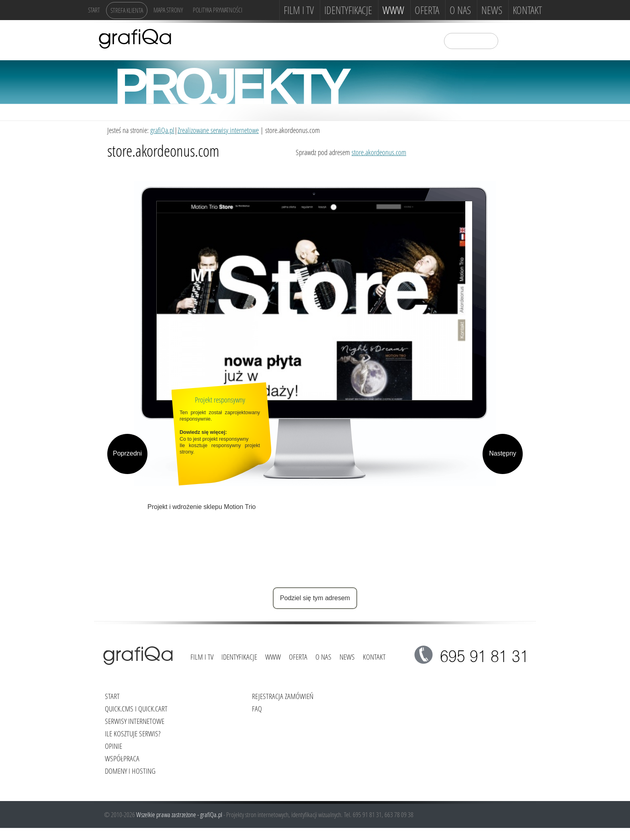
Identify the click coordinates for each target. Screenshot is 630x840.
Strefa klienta (127, 10)
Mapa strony (168, 10)
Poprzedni (127, 453)
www (393, 10)
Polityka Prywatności (218, 10)
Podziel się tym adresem (315, 598)
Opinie (114, 746)
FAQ (257, 708)
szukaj (509, 40)
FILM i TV (299, 10)
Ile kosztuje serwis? (133, 733)
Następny (503, 453)
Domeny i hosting (130, 771)
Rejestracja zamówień (283, 696)
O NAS (460, 10)
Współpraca (122, 758)
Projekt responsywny (220, 400)
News (492, 10)
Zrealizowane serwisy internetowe (218, 130)
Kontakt (527, 10)
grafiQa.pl (162, 130)
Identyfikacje (348, 10)
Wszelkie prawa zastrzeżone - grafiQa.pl (180, 814)
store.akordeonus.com (379, 152)
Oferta (427, 10)
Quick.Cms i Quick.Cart (136, 708)
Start (94, 10)
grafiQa (135, 38)
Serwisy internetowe (135, 721)
